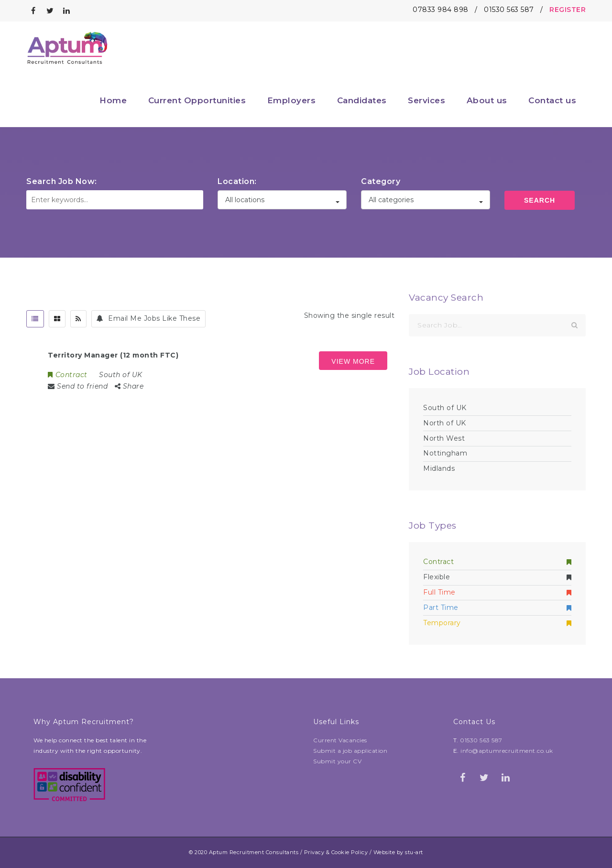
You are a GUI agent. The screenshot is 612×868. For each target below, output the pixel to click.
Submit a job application (350, 751)
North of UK (445, 423)
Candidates (362, 100)
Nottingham (445, 453)
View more (353, 361)
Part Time (497, 608)
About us (487, 100)
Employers (292, 100)
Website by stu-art (398, 852)
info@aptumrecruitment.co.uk (507, 751)
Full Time (497, 592)
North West (444, 438)
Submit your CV (337, 761)
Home (113, 100)
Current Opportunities (197, 100)
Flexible (497, 577)
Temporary (497, 623)
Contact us (552, 100)
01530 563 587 (509, 10)
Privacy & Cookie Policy (336, 852)
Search (540, 200)
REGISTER (568, 10)
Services (426, 100)
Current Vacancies (340, 740)
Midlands (439, 468)
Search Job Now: (62, 181)
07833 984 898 (441, 10)
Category (381, 181)
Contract (497, 562)
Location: (237, 181)
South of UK (445, 408)
